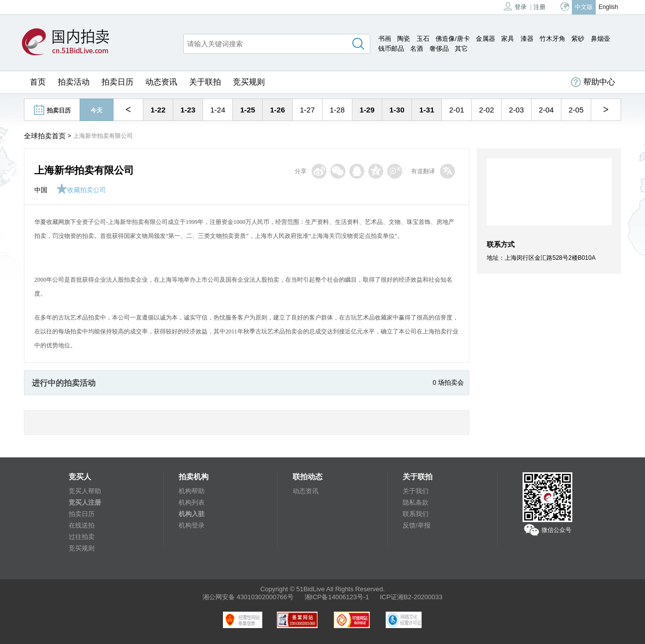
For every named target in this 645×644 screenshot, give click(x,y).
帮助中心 (593, 82)
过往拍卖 (82, 537)
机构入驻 (192, 514)
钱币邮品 (391, 49)
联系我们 (416, 514)
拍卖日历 (117, 82)
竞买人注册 (85, 502)
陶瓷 (404, 39)
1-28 (337, 110)
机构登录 (192, 525)
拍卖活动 (74, 82)
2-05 (576, 110)
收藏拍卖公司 (81, 190)
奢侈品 (439, 49)
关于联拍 (205, 82)
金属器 (485, 39)
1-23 (188, 110)
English (608, 7)
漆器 (527, 39)
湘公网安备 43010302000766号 (248, 597)
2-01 (456, 110)
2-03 (516, 110)
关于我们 (416, 491)
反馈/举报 (417, 525)
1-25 (247, 110)
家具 (508, 39)
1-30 (397, 110)
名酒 (417, 49)
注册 (539, 7)
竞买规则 (249, 82)
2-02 (486, 110)
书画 (385, 39)
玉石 (423, 39)
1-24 (217, 110)
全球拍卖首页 (45, 136)
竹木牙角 (552, 39)
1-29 (367, 110)
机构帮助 (192, 491)
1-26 (277, 110)
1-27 (307, 110)
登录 (515, 6)
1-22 (158, 110)
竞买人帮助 (85, 491)
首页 (38, 82)
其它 (461, 49)
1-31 (427, 110)
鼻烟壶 (600, 39)
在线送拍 (82, 525)
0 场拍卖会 (448, 382)
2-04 (546, 110)
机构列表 (192, 502)
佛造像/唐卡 (453, 39)
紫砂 (578, 39)
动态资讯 (161, 82)
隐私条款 (416, 502)
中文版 (584, 7)
